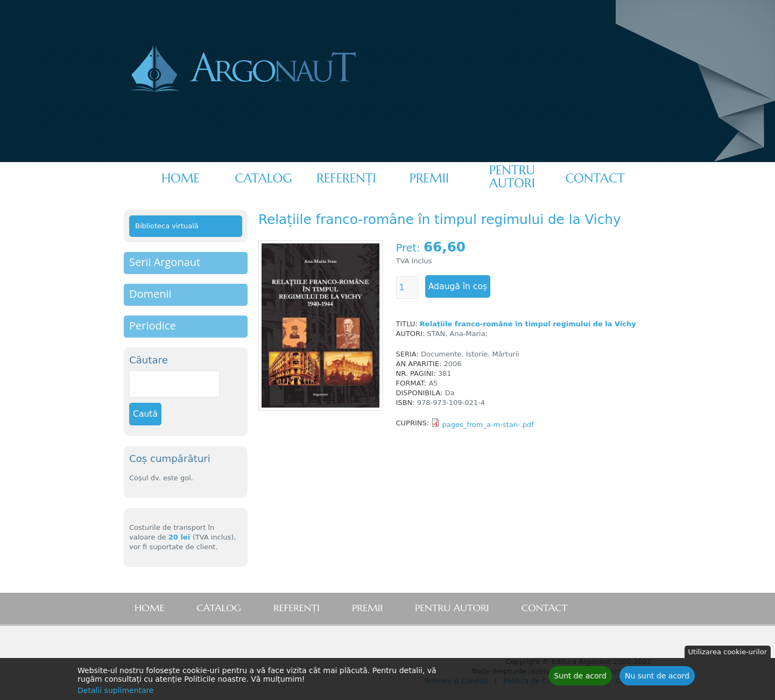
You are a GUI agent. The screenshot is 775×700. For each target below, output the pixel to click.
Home (181, 178)
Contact (595, 178)
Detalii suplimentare (116, 693)
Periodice (153, 325)
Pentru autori (512, 177)
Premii (429, 178)
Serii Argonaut (165, 262)
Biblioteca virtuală (167, 226)
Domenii (150, 294)
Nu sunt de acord (657, 678)
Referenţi (346, 178)
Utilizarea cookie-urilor (728, 654)
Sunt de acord (580, 678)
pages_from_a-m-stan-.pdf (488, 425)
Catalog (263, 178)
